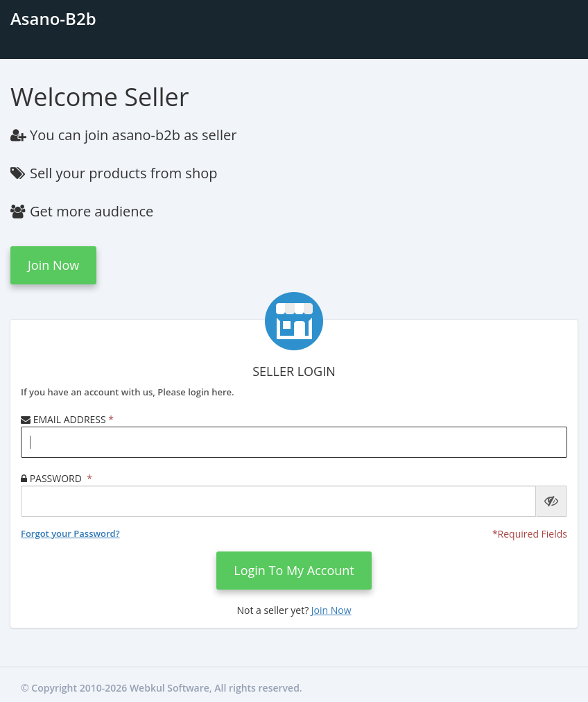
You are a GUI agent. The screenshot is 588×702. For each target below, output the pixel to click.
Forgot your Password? (70, 533)
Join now (53, 265)
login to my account (294, 570)
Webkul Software (170, 688)
